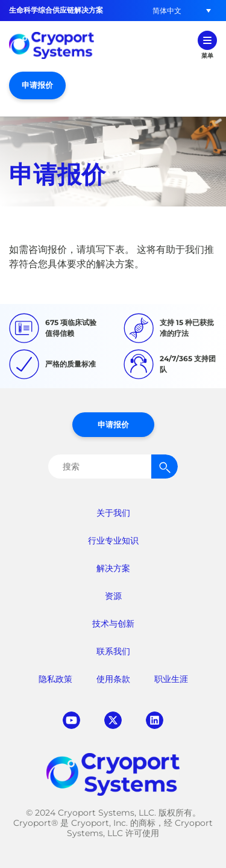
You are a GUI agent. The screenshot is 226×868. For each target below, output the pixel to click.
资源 (113, 596)
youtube (71, 720)
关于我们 (113, 513)
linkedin (155, 720)
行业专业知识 (113, 541)
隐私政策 (55, 679)
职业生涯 (171, 679)
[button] (167, 11)
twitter (113, 720)
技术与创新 (113, 624)
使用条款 (113, 679)
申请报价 (37, 85)
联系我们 (113, 651)
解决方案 (113, 568)
